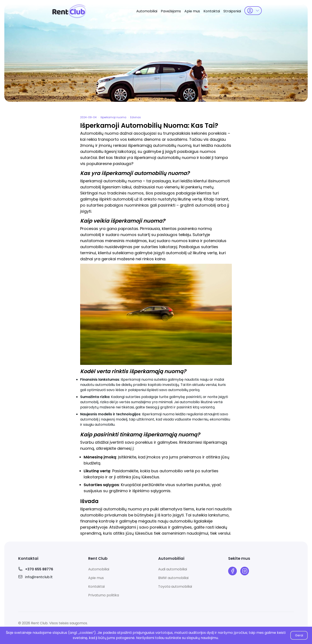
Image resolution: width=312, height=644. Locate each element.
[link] (69, 11)
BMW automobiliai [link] (173, 578)
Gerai (299, 635)
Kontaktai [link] (212, 11)
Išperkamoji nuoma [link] (113, 117)
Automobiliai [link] (147, 11)
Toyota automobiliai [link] (175, 587)
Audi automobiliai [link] (173, 569)
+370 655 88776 (39, 569)
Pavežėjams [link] (171, 11)
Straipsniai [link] (232, 11)
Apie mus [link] (192, 11)
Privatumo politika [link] (104, 595)
